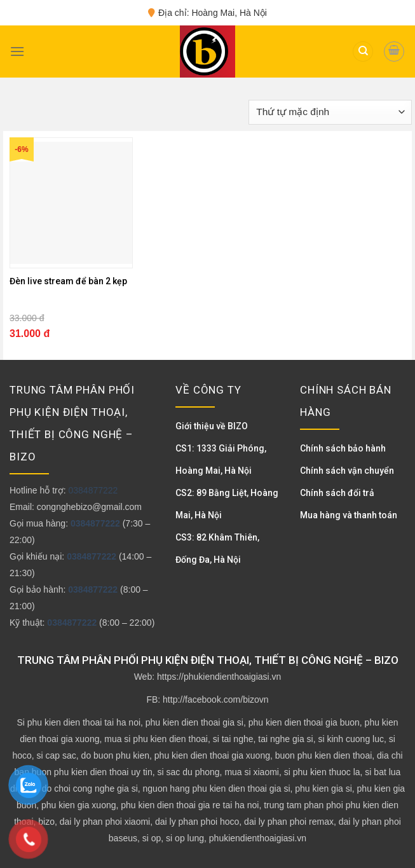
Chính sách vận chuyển (347, 471)
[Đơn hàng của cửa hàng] (330, 112)
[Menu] (17, 51)
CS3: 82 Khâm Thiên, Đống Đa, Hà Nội (217, 548)
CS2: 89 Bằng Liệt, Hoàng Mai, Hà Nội (227, 504)
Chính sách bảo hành (343, 448)
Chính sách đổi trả (337, 493)
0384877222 (93, 490)
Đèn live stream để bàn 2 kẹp (68, 281)
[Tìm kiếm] (363, 52)
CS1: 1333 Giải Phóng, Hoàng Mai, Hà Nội (221, 459)
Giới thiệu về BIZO (212, 426)
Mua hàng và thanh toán (349, 515)
